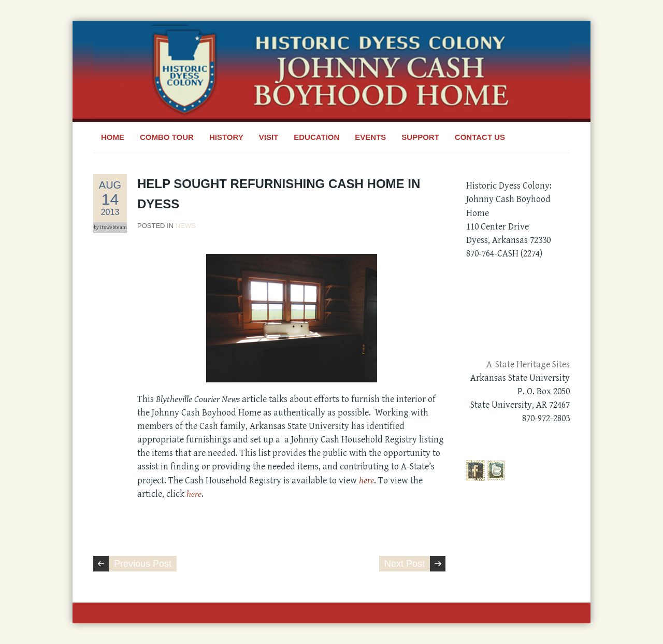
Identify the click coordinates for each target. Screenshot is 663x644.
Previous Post (143, 564)
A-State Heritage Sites (528, 364)
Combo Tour (167, 137)
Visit (269, 137)
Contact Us (480, 137)
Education (316, 137)
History (226, 137)
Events (370, 137)
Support (420, 137)
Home (113, 137)
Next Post (405, 564)
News (186, 226)
